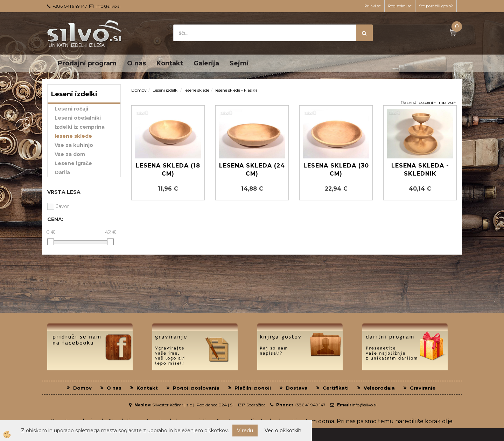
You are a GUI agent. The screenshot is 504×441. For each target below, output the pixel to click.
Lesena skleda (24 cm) (252, 170)
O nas (136, 63)
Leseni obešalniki (78, 118)
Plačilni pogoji (253, 388)
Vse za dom (70, 154)
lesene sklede (73, 136)
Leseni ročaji (71, 109)
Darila (62, 172)
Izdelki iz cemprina (80, 127)
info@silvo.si (108, 6)
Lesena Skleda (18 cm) (168, 170)
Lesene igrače (73, 163)
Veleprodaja (379, 388)
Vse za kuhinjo (74, 145)
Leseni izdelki (166, 90)
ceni (431, 102)
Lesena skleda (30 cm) (336, 170)
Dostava (297, 388)
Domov (139, 90)
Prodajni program (87, 63)
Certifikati (336, 388)
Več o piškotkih (283, 431)
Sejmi (239, 63)
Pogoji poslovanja (196, 388)
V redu (245, 431)
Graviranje (423, 388)
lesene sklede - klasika (236, 90)
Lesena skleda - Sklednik (420, 170)
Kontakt (170, 63)
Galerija (206, 63)
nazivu (448, 102)
